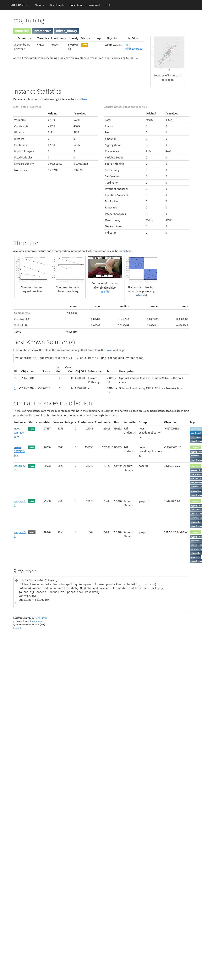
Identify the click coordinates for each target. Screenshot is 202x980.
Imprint (17, 628)
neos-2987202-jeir (19, 451)
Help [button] (110, 5)
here (85, 99)
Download (94, 5)
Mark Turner (41, 618)
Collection (76, 5)
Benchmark (57, 5)
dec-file (105, 292)
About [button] (39, 5)
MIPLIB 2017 (20, 5)
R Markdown (36, 621)
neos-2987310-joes (19, 433)
